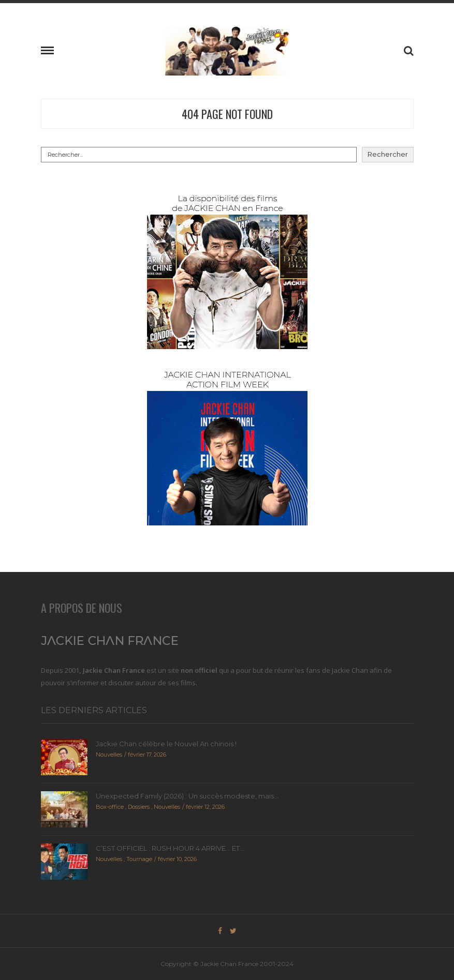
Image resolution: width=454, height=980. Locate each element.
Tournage (139, 859)
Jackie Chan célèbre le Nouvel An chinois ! (166, 744)
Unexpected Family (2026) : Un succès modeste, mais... (187, 796)
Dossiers (139, 807)
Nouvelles (109, 755)
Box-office (110, 807)
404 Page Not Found (227, 114)
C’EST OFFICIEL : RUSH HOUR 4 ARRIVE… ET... (170, 848)
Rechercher (388, 154)
